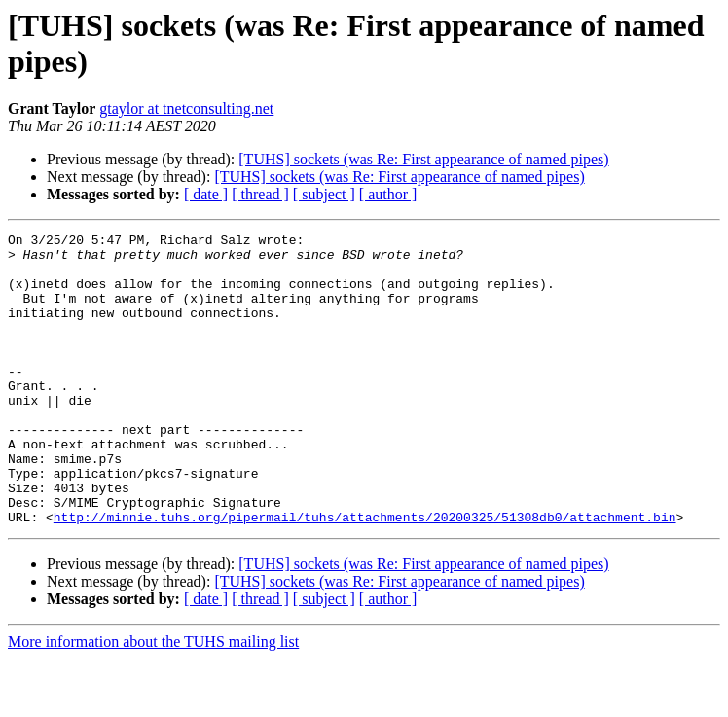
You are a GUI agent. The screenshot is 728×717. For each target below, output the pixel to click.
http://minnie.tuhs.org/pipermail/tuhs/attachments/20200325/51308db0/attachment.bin (365, 575)
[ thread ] (260, 194)
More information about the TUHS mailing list (153, 700)
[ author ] (388, 194)
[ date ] (206, 194)
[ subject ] (324, 194)
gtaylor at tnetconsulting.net (186, 108)
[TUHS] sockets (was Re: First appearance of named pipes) (423, 159)
